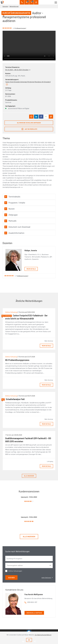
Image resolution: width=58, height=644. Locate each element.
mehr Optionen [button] (47, 578)
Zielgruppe (11, 215)
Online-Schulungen (15, 571)
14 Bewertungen (20, 28)
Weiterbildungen (14, 6)
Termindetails (12, 197)
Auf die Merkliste (29, 129)
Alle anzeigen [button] (29, 537)
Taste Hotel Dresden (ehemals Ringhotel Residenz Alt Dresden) (28, 82)
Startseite (5, 6)
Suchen (11, 578)
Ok (29, 640)
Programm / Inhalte (15, 203)
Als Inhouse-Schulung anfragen (29, 123)
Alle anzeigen (29, 476)
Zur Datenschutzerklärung (43, 635)
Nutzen (9, 209)
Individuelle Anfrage (34, 613)
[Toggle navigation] (56, 2)
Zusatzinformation (14, 233)
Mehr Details (31, 269)
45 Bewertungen (23, 276)
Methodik (10, 221)
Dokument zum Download (17, 227)
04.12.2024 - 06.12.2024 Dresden (17, 70)
